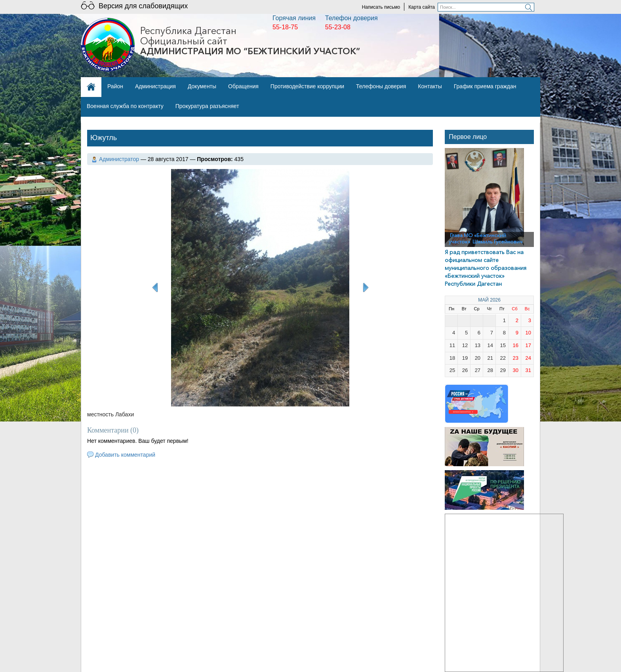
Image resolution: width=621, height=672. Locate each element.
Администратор (119, 159)
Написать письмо (381, 7)
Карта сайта (422, 7)
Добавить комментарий (125, 455)
